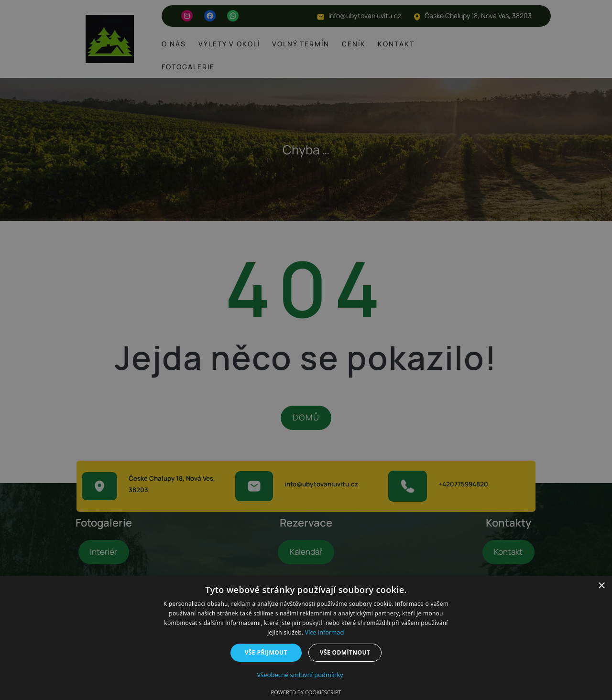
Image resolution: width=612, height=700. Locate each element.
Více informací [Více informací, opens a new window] (325, 632)
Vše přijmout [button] (266, 652)
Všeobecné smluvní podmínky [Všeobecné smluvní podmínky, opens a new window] (300, 675)
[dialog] (306, 350)
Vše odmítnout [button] (345, 652)
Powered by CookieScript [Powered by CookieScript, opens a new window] (306, 692)
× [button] (601, 586)
